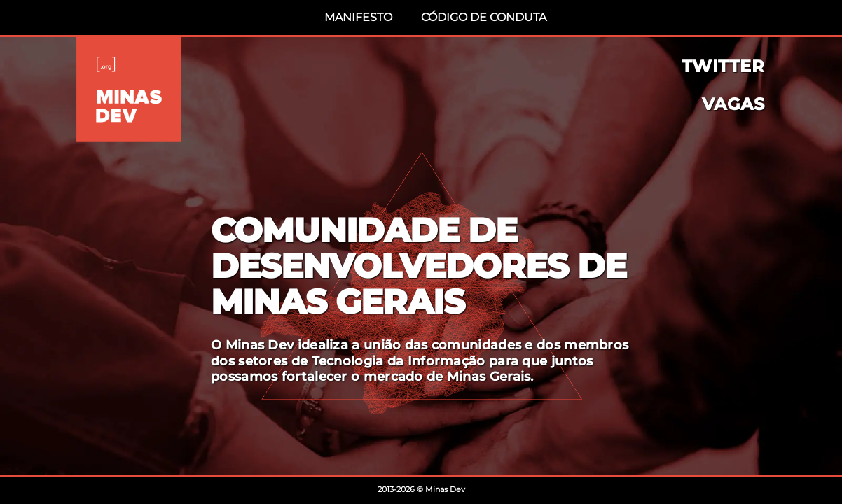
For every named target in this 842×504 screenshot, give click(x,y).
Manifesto (358, 17)
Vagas (733, 104)
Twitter (723, 66)
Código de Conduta (484, 17)
